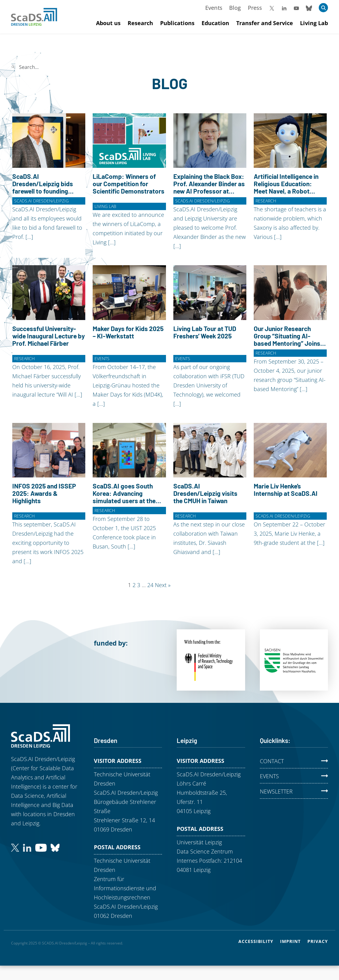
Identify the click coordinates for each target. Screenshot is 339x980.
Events (214, 8)
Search (98, 67)
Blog (235, 8)
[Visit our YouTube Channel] (296, 8)
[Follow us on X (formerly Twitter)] (272, 8)
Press (255, 8)
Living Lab (105, 206)
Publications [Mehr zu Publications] (177, 23)
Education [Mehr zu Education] (215, 23)
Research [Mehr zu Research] (140, 23)
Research (266, 201)
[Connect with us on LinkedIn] (27, 847)
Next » (163, 585)
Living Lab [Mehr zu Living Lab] (314, 23)
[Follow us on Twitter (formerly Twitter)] (15, 847)
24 (150, 585)
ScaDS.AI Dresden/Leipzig (41, 201)
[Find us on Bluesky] (55, 847)
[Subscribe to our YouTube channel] (41, 847)
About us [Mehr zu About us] (108, 23)
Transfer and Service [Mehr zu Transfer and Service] (265, 23)
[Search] (51, 67)
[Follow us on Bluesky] (309, 8)
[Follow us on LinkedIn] (284, 8)
